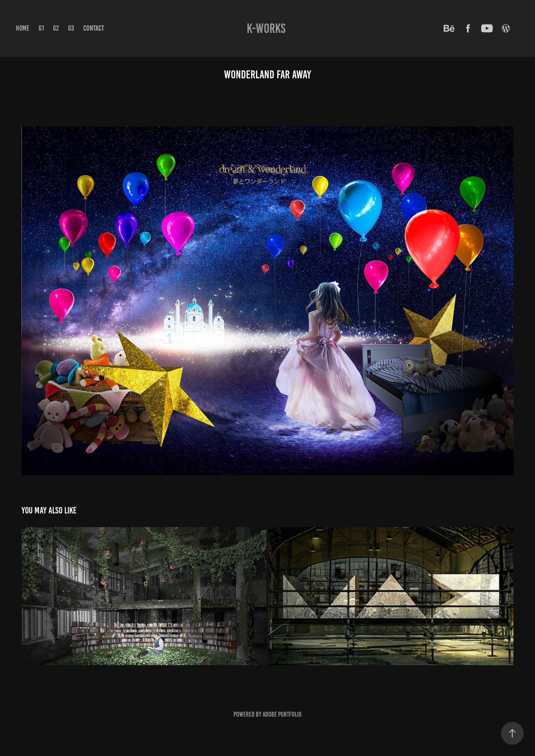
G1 (41, 28)
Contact (94, 28)
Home (23, 28)
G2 (56, 28)
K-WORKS (266, 28)
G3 (71, 28)
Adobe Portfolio (282, 714)
